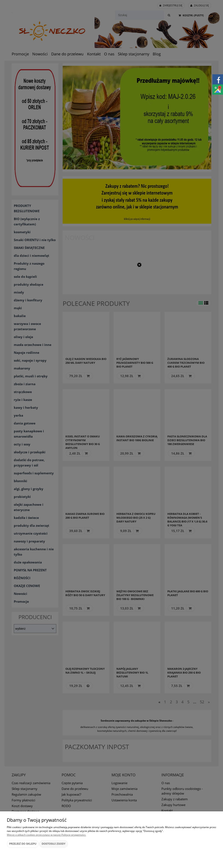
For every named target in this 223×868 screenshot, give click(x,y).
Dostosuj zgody (54, 844)
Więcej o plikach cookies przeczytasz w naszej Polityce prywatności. (46, 835)
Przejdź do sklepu (23, 844)
